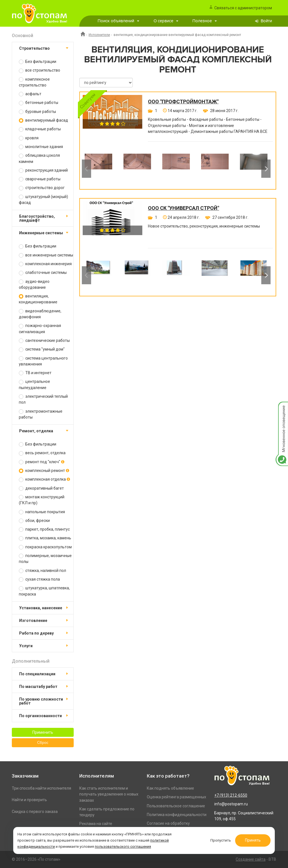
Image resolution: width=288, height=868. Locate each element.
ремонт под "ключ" (42, 462)
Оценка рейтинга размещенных (176, 797)
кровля (29, 138)
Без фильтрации (38, 62)
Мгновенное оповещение (282, 407)
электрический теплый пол (43, 399)
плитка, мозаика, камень (45, 538)
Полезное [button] (205, 21)
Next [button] (266, 169)
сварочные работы (40, 179)
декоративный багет (41, 488)
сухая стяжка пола (39, 579)
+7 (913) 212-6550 (231, 795)
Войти (266, 21)
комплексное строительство (34, 82)
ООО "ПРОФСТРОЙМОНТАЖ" (183, 102)
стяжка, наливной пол (42, 571)
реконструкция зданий (43, 170)
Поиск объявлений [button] (118, 21)
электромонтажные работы (41, 414)
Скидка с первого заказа (35, 812)
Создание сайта (251, 859)
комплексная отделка (44, 479)
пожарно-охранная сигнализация (40, 329)
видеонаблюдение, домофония (40, 314)
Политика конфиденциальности (177, 815)
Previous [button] (86, 169)
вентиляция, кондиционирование (38, 299)
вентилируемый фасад (43, 120)
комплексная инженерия (45, 264)
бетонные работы (39, 103)
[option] (98, 169)
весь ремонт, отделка (42, 453)
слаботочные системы (43, 273)
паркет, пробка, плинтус (44, 529)
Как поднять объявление (170, 788)
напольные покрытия (42, 512)
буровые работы (37, 112)
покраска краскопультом (45, 547)
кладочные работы (40, 129)
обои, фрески (34, 521)
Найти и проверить (29, 800)
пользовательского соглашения (123, 847)
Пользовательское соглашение (176, 806)
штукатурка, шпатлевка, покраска (44, 591)
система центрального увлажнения (43, 361)
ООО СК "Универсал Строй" (184, 208)
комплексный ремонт (44, 471)
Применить (43, 732)
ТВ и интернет (35, 373)
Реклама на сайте (96, 824)
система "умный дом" (42, 349)
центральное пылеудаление (34, 384)
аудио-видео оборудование (34, 284)
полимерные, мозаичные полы (45, 559)
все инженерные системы (46, 255)
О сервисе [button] (166, 21)
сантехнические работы (44, 341)
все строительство (40, 70)
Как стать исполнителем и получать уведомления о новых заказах (109, 794)
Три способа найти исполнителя (41, 788)
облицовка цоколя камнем (39, 158)
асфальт (30, 94)
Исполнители (99, 35)
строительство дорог (42, 188)
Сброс (43, 743)
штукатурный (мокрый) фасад (43, 200)
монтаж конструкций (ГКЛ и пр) (42, 500)
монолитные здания (41, 147)
